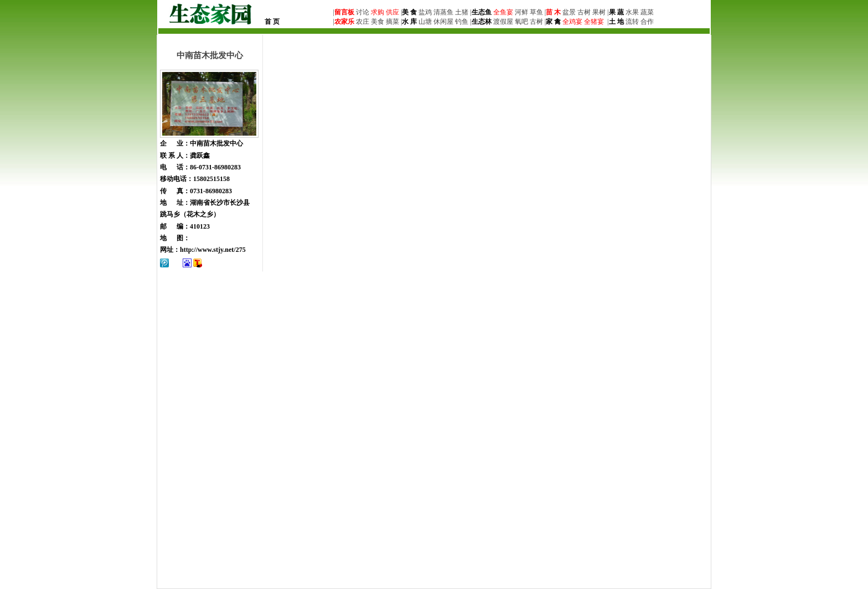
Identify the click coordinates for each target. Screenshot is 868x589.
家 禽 (553, 22)
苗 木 (553, 12)
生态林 (482, 22)
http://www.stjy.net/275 (213, 250)
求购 (377, 12)
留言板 (344, 12)
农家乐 (344, 22)
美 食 (409, 12)
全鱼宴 (503, 12)
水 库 (409, 22)
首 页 (272, 22)
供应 (392, 12)
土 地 (616, 22)
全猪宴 (594, 22)
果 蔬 (616, 12)
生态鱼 (482, 12)
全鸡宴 (572, 22)
